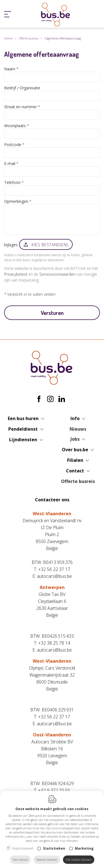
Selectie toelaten (47, 860)
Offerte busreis (29, 38)
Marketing (84, 848)
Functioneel (23, 848)
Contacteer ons (52, 500)
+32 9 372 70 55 (54, 790)
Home (8, 38)
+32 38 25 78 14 (54, 643)
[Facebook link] (40, 399)
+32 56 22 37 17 (54, 569)
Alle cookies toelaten (79, 860)
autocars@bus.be (54, 576)
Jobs (75, 439)
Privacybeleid (16, 274)
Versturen (52, 313)
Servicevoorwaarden (57, 274)
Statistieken (54, 848)
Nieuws (78, 429)
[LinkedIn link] (62, 399)
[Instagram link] (51, 399)
